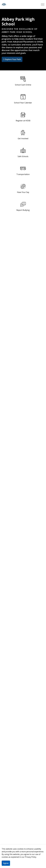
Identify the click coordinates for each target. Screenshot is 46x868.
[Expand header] (43, 5)
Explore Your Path (12, 59)
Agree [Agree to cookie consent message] (6, 863)
